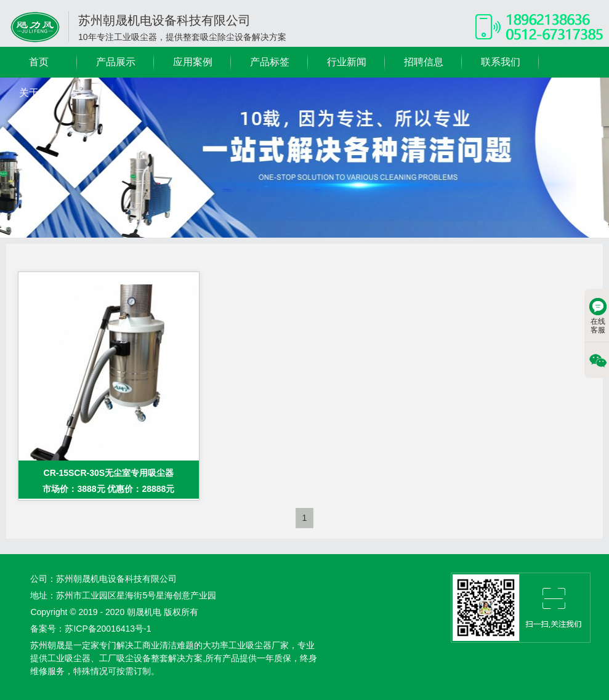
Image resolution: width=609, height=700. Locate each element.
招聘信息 (424, 62)
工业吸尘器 (69, 658)
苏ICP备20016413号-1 (108, 629)
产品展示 (116, 62)
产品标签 (270, 62)
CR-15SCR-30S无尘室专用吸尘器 (109, 473)
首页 (39, 62)
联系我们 (501, 62)
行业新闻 (347, 62)
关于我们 (39, 93)
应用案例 (193, 62)
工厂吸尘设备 (125, 658)
